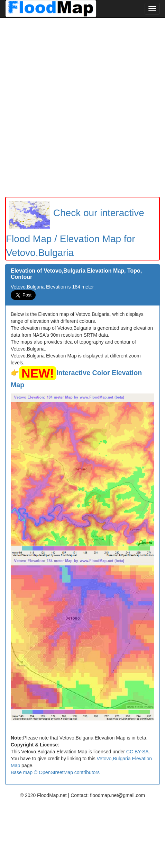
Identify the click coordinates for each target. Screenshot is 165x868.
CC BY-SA (137, 752)
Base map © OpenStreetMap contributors (55, 772)
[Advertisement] (82, 107)
